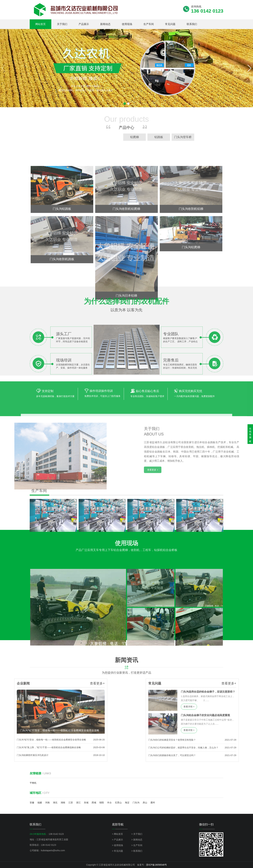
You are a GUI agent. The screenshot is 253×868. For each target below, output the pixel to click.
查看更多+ (47, 683)
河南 (47, 803)
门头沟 (136, 803)
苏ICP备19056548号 (157, 865)
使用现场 (127, 24)
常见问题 (170, 24)
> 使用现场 (117, 845)
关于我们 (62, 24)
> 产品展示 (117, 840)
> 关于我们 (137, 834)
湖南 (63, 803)
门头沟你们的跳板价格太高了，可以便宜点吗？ (222, 755)
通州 (153, 803)
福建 (40, 803)
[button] (249, 68)
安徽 (32, 803)
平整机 (33, 783)
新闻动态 (105, 24)
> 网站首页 (117, 834)
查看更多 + (204, 512)
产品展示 (84, 24)
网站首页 (40, 24)
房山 (145, 803)
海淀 (127, 803)
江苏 (71, 803)
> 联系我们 (137, 851)
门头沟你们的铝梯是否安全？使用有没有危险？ (222, 740)
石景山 (118, 803)
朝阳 (102, 803)
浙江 (78, 803)
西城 (94, 803)
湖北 (55, 803)
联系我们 (192, 24)
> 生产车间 (137, 845)
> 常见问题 (117, 851)
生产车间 (149, 24)
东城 (86, 803)
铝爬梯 (239, 137)
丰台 (109, 803)
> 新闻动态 (137, 840)
